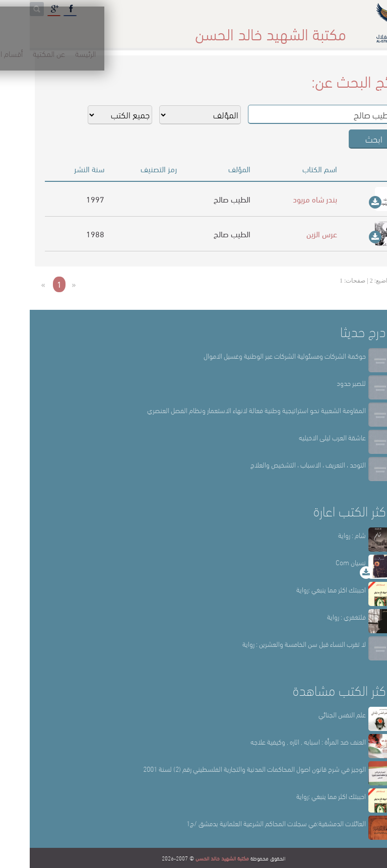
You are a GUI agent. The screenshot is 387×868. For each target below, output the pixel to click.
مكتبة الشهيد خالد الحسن (192, 858)
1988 (66, 233)
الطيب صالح (202, 199)
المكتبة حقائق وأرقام (150, 30)
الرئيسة (315, 30)
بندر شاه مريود (285, 199)
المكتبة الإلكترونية (77, 30)
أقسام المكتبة (219, 30)
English (21, 30)
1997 (66, 199)
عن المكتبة (272, 30)
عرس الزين (292, 233)
